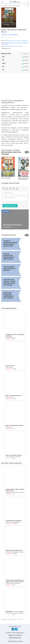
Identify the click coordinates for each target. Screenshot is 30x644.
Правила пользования (15, 635)
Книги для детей (9, 41)
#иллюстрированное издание (12, 43)
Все (27, 152)
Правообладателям (15, 638)
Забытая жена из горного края (12, 225)
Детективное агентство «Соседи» (14, 46)
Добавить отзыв (10, 206)
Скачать (26, 57)
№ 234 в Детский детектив (20, 41)
